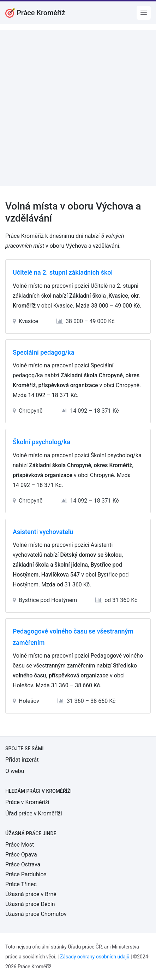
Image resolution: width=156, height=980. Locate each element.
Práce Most (20, 845)
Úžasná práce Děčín (30, 904)
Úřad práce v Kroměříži (34, 813)
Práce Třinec (21, 884)
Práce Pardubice (26, 874)
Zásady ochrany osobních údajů (95, 957)
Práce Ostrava (23, 864)
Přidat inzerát (22, 760)
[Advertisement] (78, 108)
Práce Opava (21, 855)
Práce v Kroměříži (27, 802)
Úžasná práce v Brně (31, 894)
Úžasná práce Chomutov (36, 914)
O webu (15, 771)
